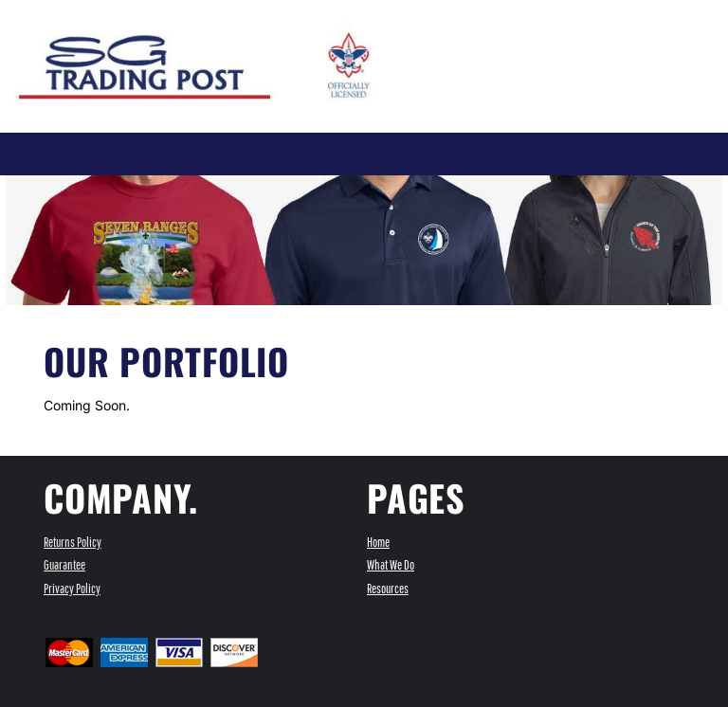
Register (466, 13)
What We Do (391, 565)
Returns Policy (73, 542)
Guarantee (64, 565)
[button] (521, 37)
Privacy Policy (72, 589)
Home (378, 542)
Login (409, 13)
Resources (388, 589)
